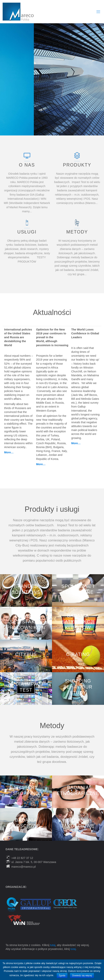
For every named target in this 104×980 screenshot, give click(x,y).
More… (41, 464)
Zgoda (62, 976)
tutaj (53, 945)
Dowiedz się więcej (82, 976)
